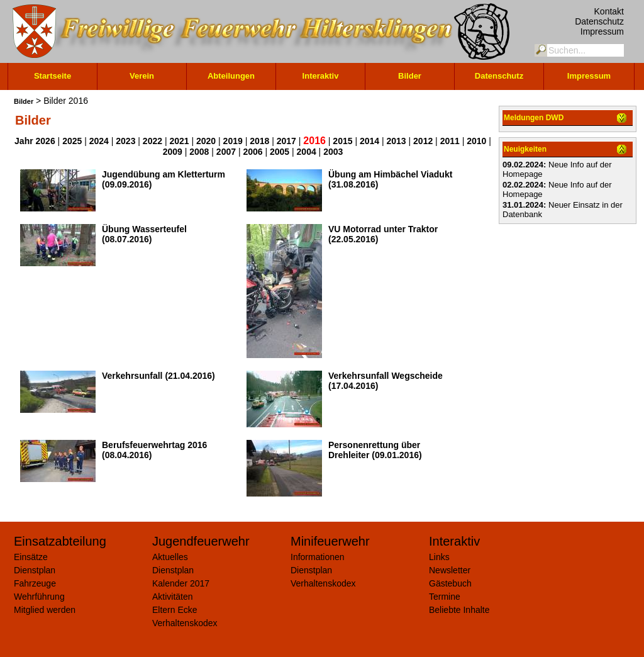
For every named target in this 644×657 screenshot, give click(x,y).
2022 (153, 141)
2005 (280, 152)
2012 (423, 141)
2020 (206, 141)
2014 (369, 141)
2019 (233, 141)
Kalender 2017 (181, 583)
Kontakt (609, 11)
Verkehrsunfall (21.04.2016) (158, 376)
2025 (72, 141)
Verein (142, 76)
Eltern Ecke (175, 610)
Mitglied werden (45, 610)
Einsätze (31, 557)
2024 (99, 141)
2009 (173, 152)
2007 (226, 152)
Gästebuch (450, 583)
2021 (179, 141)
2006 (253, 152)
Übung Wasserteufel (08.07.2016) (144, 234)
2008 (199, 152)
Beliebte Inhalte (459, 610)
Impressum (602, 31)
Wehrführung (39, 597)
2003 (333, 152)
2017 (286, 141)
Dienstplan (35, 570)
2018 (259, 141)
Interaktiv (321, 76)
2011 (450, 141)
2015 (342, 141)
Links (439, 557)
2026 (46, 141)
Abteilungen (231, 76)
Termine (445, 597)
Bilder (410, 76)
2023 (125, 141)
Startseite (53, 76)
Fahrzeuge (35, 583)
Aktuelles (170, 557)
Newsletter (450, 570)
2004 (307, 152)
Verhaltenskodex (185, 623)
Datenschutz (599, 21)
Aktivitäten (173, 597)
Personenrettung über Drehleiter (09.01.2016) (375, 450)
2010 (476, 141)
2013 (397, 141)
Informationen (318, 557)
